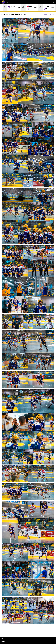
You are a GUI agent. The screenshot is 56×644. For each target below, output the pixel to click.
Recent (45, 15)
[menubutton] (54, 2)
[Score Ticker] (28, 8)
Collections (51, 15)
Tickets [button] (3, 642)
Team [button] (2, 639)
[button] (10, 30)
